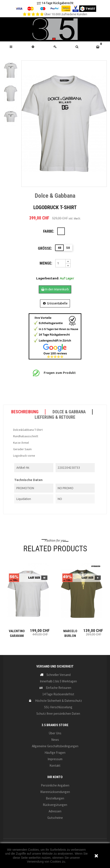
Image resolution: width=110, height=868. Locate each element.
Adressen (55, 811)
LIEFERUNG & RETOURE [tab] (55, 417)
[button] (77, 47)
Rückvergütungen (55, 805)
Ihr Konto (55, 777)
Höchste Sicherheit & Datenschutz (59, 701)
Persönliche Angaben (55, 785)
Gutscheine (55, 818)
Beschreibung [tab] (25, 412)
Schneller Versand (59, 675)
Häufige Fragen (55, 753)
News (55, 740)
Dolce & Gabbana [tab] (69, 412)
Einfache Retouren (59, 688)
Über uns (55, 733)
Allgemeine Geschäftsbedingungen (55, 746)
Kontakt (55, 765)
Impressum (55, 759)
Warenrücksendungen (55, 792)
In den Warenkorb (55, 289)
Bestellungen (55, 798)
